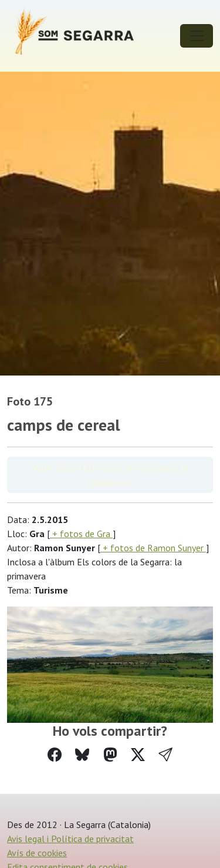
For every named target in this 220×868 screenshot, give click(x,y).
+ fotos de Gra (81, 534)
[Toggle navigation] (197, 36)
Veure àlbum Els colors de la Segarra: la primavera (110, 475)
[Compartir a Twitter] (138, 755)
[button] (165, 755)
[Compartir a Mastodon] (110, 755)
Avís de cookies (37, 853)
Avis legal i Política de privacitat (70, 839)
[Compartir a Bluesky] (82, 755)
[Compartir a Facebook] (55, 755)
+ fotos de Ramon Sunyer (153, 548)
